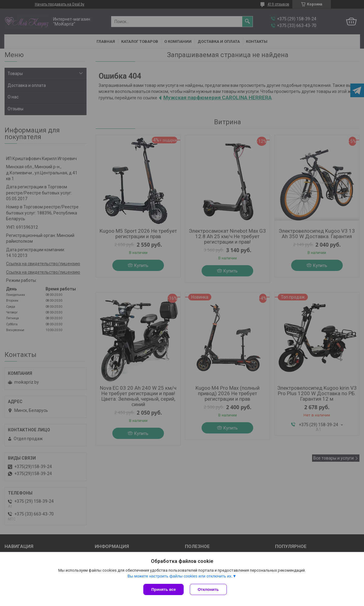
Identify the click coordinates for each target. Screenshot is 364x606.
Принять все (163, 589)
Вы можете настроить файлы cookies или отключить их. (180, 576)
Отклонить (208, 589)
